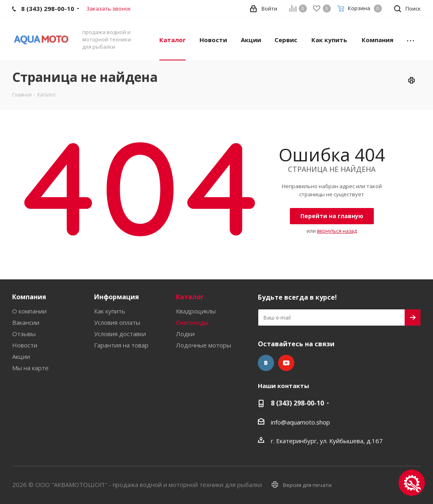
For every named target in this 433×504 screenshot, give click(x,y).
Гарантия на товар (121, 345)
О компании (29, 311)
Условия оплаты (117, 322)
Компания (29, 297)
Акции (21, 356)
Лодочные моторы (204, 345)
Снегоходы (192, 322)
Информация (117, 297)
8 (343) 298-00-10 (297, 403)
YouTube (286, 363)
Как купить (110, 311)
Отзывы (24, 334)
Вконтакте (266, 363)
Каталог (190, 297)
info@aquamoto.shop (300, 422)
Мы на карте (30, 368)
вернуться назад (337, 231)
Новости (25, 345)
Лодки (185, 334)
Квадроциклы (196, 311)
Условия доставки (120, 334)
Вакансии (26, 322)
